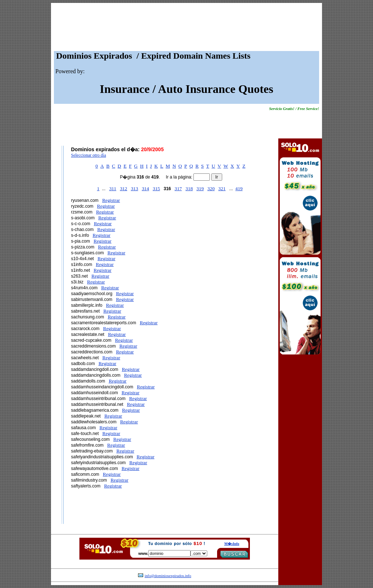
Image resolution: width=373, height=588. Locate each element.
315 (156, 189)
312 (123, 189)
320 (211, 189)
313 (134, 189)
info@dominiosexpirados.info (168, 576)
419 (239, 189)
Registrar (111, 200)
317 (178, 189)
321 (222, 189)
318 (189, 189)
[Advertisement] (186, 29)
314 (145, 189)
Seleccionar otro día (89, 155)
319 (200, 189)
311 (113, 189)
